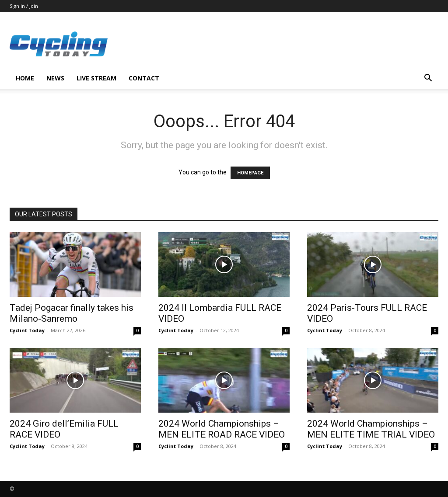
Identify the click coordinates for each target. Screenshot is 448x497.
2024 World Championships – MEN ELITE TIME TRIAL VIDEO (371, 429)
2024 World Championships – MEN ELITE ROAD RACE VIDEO (222, 429)
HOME (25, 78)
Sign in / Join (24, 6)
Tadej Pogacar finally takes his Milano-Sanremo (72, 313)
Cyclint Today (27, 330)
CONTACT (144, 78)
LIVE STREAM (96, 78)
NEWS (55, 78)
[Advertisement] (279, 44)
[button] (428, 79)
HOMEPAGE (250, 173)
